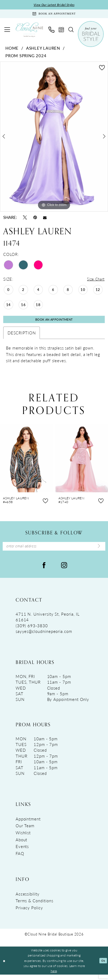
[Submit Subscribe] (98, 551)
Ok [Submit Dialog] (102, 966)
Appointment (28, 824)
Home (12, 50)
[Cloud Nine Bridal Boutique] (29, 32)
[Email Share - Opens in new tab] (45, 220)
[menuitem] (7, 32)
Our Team (25, 831)
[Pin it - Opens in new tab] (35, 220)
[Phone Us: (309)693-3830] (51, 32)
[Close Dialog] (5, 966)
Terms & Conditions (34, 906)
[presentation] (26, 462)
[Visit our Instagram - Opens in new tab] (64, 570)
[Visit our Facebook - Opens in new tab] (44, 570)
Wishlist (23, 838)
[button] (7, 32)
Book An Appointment (54, 323)
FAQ (20, 859)
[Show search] (71, 32)
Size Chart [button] (95, 281)
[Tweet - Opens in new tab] (25, 220)
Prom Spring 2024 (26, 57)
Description (22, 336)
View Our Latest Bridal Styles (54, 5)
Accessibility (28, 899)
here (54, 976)
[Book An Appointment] (54, 15)
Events (22, 852)
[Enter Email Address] (54, 551)
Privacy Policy (29, 913)
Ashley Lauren (43, 50)
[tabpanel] (54, 139)
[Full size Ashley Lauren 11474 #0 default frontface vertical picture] (54, 139)
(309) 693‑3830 (32, 631)
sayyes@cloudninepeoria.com (44, 637)
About (22, 845)
